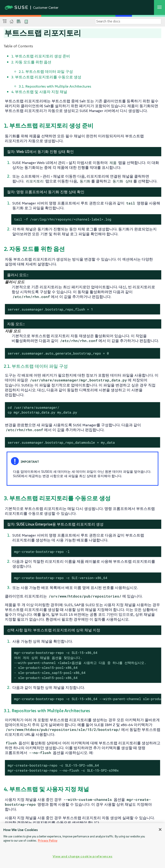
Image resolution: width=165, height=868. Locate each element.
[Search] (128, 21)
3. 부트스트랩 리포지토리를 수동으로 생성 (46, 77)
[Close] (160, 829)
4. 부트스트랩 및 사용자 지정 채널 (39, 92)
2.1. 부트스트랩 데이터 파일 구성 (46, 72)
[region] (82, 846)
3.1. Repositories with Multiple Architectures (55, 86)
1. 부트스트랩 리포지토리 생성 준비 (41, 56)
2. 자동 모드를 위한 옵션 (31, 62)
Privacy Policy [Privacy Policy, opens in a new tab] (48, 841)
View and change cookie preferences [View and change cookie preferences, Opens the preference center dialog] (82, 856)
